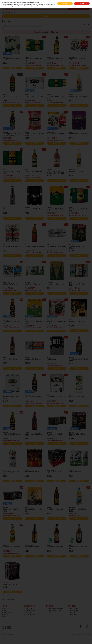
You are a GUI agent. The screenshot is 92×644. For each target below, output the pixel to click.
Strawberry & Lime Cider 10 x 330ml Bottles (55, 435)
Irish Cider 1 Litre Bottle (76, 171)
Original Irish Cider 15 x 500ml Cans (56, 97)
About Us (5, 610)
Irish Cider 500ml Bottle (10, 359)
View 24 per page (10, 29)
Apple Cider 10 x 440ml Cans (33, 359)
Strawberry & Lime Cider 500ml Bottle (12, 322)
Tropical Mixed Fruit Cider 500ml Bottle (79, 360)
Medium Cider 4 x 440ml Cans (33, 209)
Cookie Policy (72, 614)
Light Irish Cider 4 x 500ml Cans (56, 397)
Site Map (49, 612)
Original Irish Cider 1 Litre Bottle (56, 59)
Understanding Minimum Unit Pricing (55, 608)
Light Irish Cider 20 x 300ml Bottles (77, 285)
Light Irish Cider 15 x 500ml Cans (57, 246)
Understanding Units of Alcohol (54, 610)
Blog (4, 608)
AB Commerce (87, 635)
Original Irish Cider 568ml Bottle (79, 96)
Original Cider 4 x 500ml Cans (11, 246)
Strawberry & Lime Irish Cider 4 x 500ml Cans (34, 135)
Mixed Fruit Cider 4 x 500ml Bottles (77, 435)
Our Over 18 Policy (73, 610)
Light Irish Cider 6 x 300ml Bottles (10, 397)
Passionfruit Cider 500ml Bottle (12, 434)
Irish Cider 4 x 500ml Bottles (55, 284)
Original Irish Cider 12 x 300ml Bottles (78, 210)
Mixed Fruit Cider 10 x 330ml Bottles (11, 510)
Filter (46, 16)
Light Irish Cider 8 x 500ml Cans (34, 96)
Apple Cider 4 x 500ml (76, 472)
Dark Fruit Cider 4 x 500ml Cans (78, 134)
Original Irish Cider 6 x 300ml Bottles (33, 322)
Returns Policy (28, 612)
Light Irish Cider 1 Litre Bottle (33, 171)
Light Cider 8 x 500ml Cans (10, 284)
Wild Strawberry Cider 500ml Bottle (11, 473)
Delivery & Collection (29, 610)
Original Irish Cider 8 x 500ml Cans (33, 60)
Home (4, 616)
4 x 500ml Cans (52, 359)
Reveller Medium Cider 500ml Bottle (78, 510)
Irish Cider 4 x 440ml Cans (77, 322)
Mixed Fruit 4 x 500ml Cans (10, 584)
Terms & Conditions (73, 608)
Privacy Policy (72, 612)
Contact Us (5, 614)
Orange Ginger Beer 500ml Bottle (34, 246)
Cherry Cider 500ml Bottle (77, 397)
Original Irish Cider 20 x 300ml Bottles (12, 172)
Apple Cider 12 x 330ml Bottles (56, 134)
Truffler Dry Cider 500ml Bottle (12, 547)
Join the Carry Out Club (30, 614)
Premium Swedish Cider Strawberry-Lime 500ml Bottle (56, 172)
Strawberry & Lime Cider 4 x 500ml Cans (77, 247)
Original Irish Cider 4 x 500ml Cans (56, 210)
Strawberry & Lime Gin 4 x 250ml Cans (56, 322)
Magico (76, 635)
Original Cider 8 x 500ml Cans (78, 59)
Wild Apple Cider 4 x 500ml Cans (12, 59)
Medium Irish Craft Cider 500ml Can (78, 548)
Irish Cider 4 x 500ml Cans (33, 472)
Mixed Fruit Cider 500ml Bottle (34, 397)
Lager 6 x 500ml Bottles (54, 472)
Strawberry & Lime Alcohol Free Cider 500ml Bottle (11, 135)
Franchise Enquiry (7, 612)
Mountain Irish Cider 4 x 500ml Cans (34, 510)
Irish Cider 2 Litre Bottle (10, 96)
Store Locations (28, 608)
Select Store (54, 32)
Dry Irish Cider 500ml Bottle (55, 509)
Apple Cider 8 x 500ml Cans (33, 284)
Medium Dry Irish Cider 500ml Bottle (34, 435)
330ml (5, 209)
